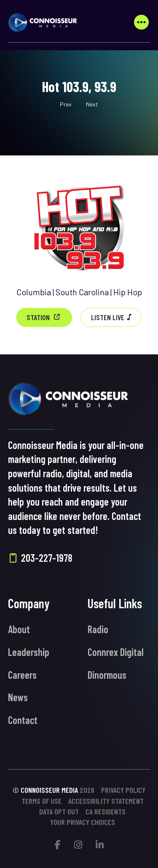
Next (92, 104)
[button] (141, 22)
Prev (66, 104)
